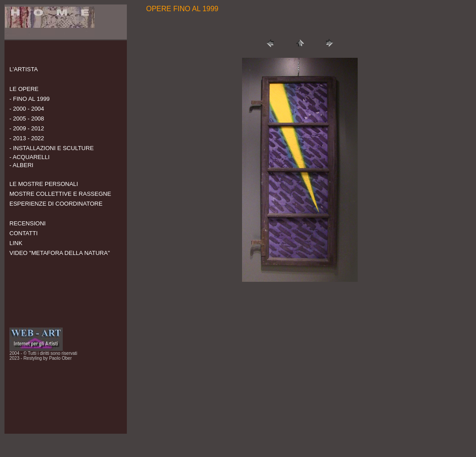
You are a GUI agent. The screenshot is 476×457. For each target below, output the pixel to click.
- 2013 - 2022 (27, 138)
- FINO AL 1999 (30, 99)
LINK (16, 243)
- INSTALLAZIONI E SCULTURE (52, 148)
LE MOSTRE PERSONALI (44, 184)
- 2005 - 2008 (27, 119)
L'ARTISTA (24, 69)
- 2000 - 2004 (27, 109)
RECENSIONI (28, 223)
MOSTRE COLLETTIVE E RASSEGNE (60, 194)
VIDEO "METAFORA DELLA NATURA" (60, 253)
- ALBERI (21, 165)
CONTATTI (24, 233)
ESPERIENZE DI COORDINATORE (56, 204)
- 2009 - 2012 (27, 128)
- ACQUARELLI (30, 157)
